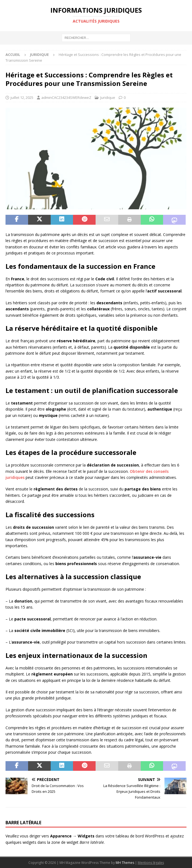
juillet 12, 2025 (22, 97)
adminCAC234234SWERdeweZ (66, 97)
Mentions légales (151, 863)
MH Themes (125, 863)
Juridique (108, 97)
